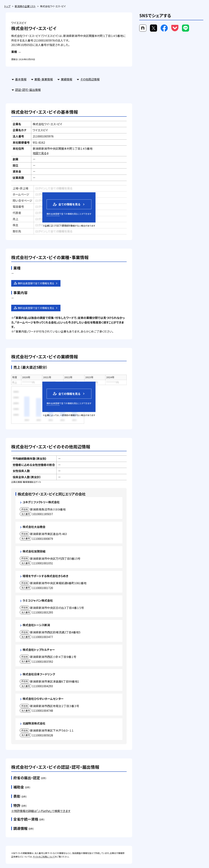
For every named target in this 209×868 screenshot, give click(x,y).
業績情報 (67, 79)
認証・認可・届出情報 (28, 90)
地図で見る (41, 153)
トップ (7, 6)
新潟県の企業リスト (25, 6)
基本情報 (21, 79)
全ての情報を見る (66, 204)
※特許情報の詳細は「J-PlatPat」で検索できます (41, 811)
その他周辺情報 (90, 79)
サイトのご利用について (44, 857)
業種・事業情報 (44, 79)
